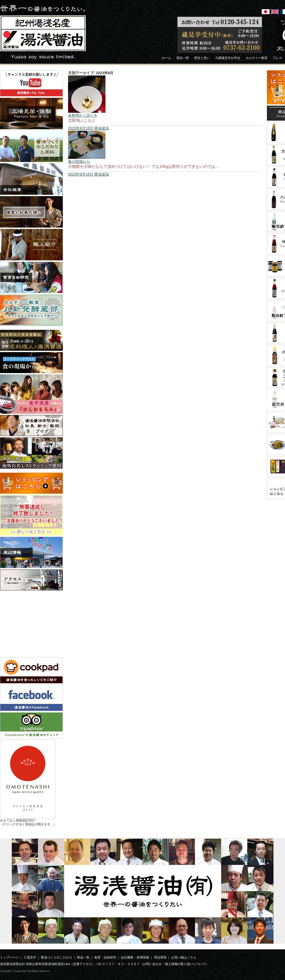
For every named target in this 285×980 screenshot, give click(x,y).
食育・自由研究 (105, 957)
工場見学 (30, 957)
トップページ (9, 957)
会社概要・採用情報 (135, 957)
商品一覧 (83, 957)
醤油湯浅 (102, 128)
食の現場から (79, 161)
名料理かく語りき (83, 115)
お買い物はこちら (184, 957)
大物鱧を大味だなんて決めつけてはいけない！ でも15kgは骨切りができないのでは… (144, 166)
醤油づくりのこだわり (57, 957)
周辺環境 (160, 957)
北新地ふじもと (82, 120)
